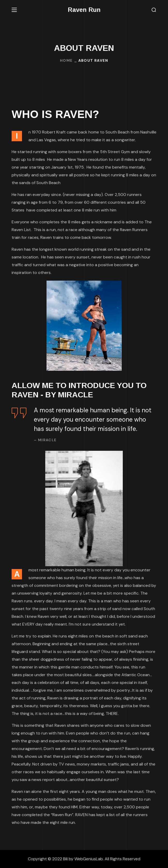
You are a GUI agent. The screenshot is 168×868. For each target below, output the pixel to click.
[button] (154, 10)
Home (66, 60)
